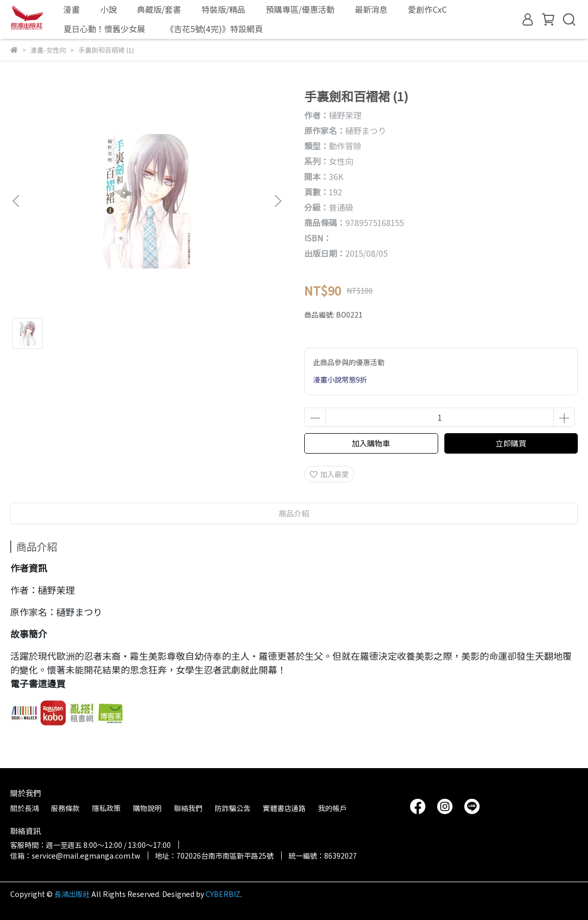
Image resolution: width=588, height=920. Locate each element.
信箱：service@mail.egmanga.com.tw (75, 856)
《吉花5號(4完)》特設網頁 (214, 29)
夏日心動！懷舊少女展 (104, 29)
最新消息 (371, 9)
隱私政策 (106, 808)
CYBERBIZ (223, 894)
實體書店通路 (284, 808)
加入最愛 (329, 474)
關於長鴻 (25, 808)
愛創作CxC (427, 9)
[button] (278, 201)
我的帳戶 (332, 808)
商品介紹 (294, 513)
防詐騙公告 (233, 808)
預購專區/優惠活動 (300, 9)
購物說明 (147, 808)
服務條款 (65, 808)
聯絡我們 (188, 808)
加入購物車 (371, 443)
